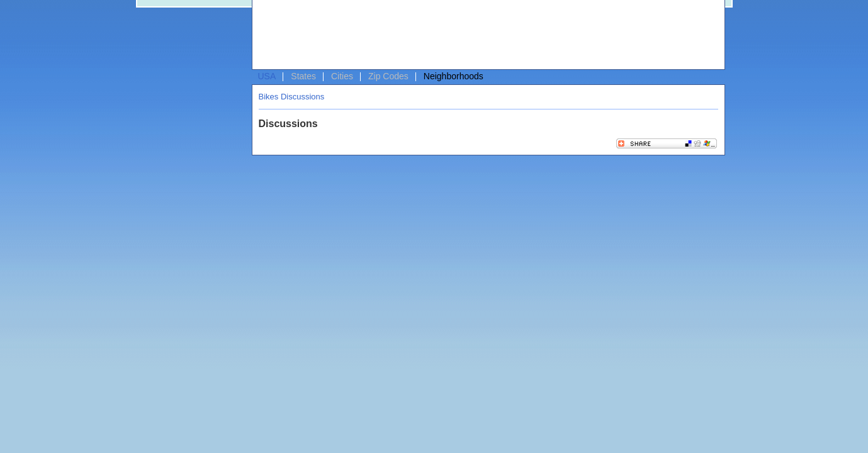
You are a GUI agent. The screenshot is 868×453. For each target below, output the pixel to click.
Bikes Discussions (292, 97)
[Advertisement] (485, 35)
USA (267, 76)
